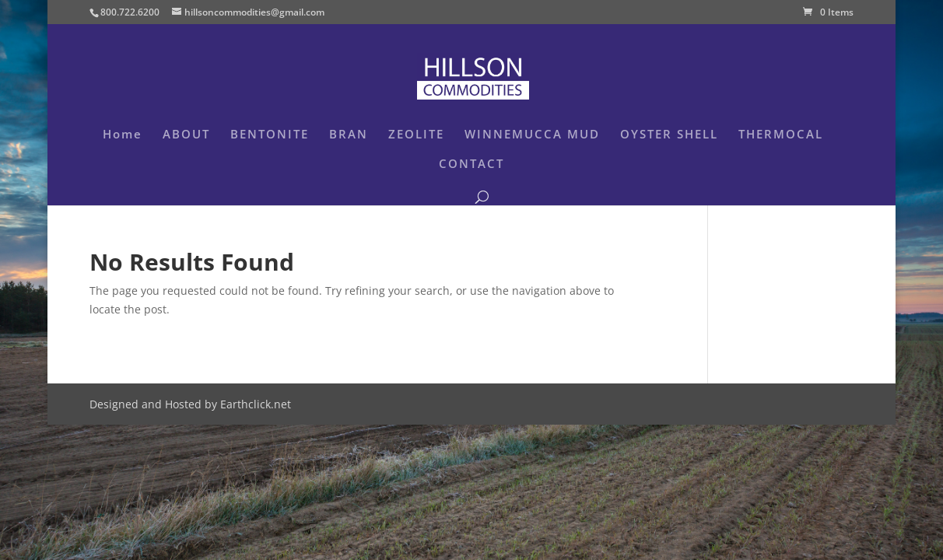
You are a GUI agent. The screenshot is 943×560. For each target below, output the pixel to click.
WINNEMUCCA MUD (532, 135)
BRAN (349, 135)
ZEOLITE (416, 135)
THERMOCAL (781, 135)
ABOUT (186, 135)
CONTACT (471, 164)
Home (123, 135)
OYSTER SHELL (669, 135)
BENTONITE (270, 135)
